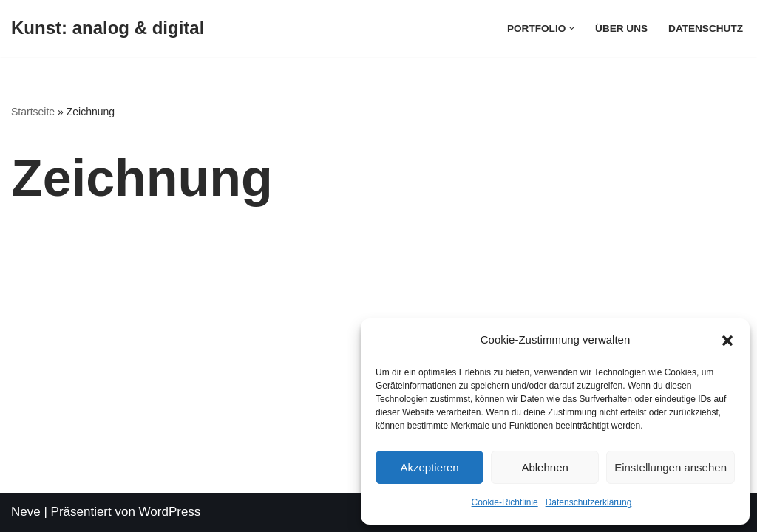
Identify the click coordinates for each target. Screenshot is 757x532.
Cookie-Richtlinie (505, 502)
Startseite (33, 112)
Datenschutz (706, 28)
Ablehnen (544, 467)
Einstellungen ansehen (671, 467)
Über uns (621, 28)
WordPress (170, 512)
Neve (26, 512)
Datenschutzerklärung (589, 502)
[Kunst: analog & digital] (108, 28)
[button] (727, 341)
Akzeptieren (429, 467)
